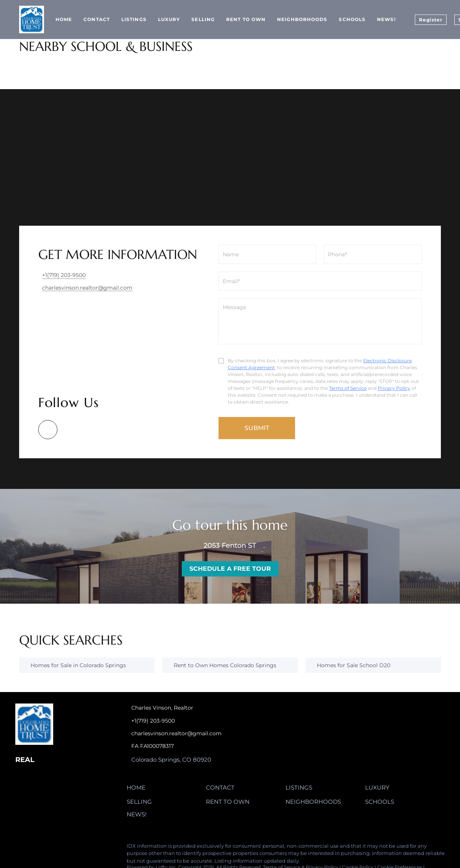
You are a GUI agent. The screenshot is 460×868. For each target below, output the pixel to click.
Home (64, 19)
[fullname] (268, 254)
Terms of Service (348, 388)
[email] (320, 281)
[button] (138, 789)
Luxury (169, 19)
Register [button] (431, 20)
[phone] (373, 254)
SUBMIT (257, 428)
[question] (320, 321)
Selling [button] (203, 19)
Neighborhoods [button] (302, 19)
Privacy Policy (394, 388)
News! (386, 19)
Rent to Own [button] (246, 19)
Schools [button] (352, 19)
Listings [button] (134, 19)
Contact (97, 19)
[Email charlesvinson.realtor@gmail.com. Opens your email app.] (195, 734)
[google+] (48, 430)
